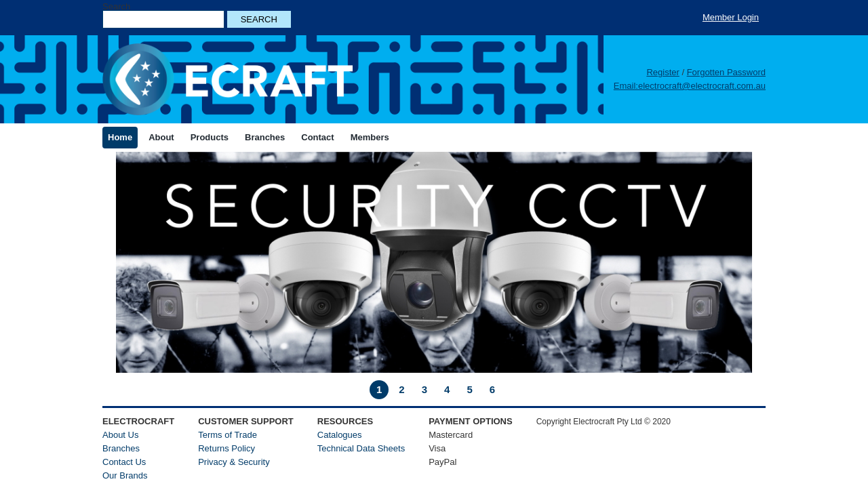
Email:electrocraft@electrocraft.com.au (690, 86)
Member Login (731, 17)
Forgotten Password (726, 72)
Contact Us (124, 462)
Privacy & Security (234, 462)
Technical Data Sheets (361, 448)
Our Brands (125, 475)
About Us (120, 435)
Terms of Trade (228, 435)
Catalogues (340, 435)
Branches (121, 448)
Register (663, 72)
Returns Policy (226, 448)
